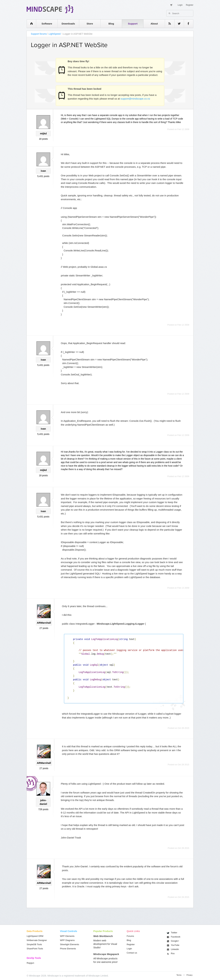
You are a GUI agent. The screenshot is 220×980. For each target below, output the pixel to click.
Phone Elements (68, 949)
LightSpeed (55, 34)
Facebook (176, 937)
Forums (130, 936)
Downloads (68, 24)
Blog (111, 24)
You (175, 945)
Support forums (39, 34)
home (30, 24)
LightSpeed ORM (35, 936)
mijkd (43, 133)
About (154, 24)
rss (168, 24)
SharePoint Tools (35, 949)
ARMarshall (44, 623)
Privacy (189, 975)
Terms (179, 975)
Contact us (132, 953)
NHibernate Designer (37, 940)
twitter (177, 24)
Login (180, 5)
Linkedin (175, 949)
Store (90, 24)
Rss (173, 953)
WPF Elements (67, 936)
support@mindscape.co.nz (135, 99)
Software (47, 24)
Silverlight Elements (69, 944)
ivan (43, 171)
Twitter (174, 933)
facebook (187, 24)
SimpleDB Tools (34, 944)
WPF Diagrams (67, 940)
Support (133, 24)
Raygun (30, 963)
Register (190, 5)
